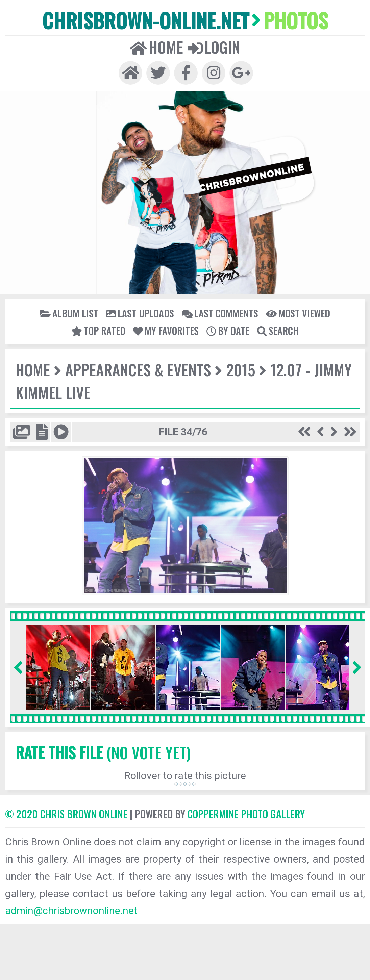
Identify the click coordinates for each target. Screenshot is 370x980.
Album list (69, 313)
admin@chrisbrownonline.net (71, 911)
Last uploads (140, 313)
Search (278, 330)
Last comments (220, 313)
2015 (241, 369)
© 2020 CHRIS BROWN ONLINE (66, 814)
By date (228, 330)
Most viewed (298, 313)
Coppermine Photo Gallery (246, 814)
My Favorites (166, 330)
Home (156, 47)
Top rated (98, 330)
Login (214, 47)
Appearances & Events (138, 369)
